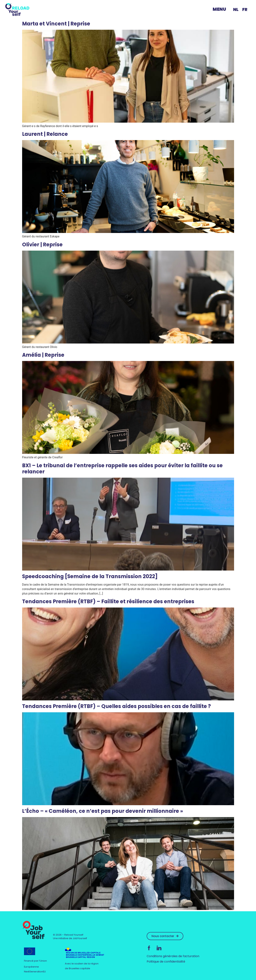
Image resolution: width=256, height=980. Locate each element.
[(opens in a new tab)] (128, 570)
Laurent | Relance (45, 134)
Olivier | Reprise (42, 245)
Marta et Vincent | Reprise (56, 24)
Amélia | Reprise (43, 355)
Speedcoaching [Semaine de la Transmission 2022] (90, 576)
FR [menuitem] (245, 10)
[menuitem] (236, 10)
